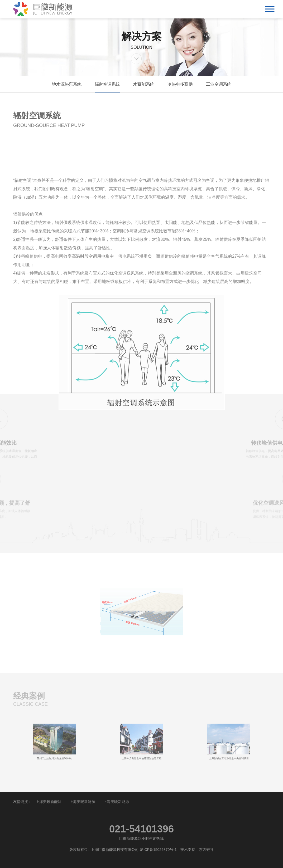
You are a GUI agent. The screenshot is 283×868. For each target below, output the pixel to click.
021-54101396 (141, 829)
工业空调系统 (219, 84)
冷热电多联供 (180, 84)
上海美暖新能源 (49, 802)
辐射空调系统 (107, 84)
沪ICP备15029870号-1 (158, 850)
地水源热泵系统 (67, 84)
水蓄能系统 (144, 84)
